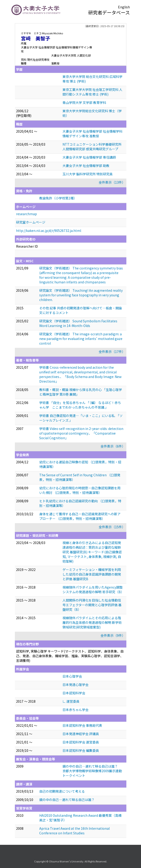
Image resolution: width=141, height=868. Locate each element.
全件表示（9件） (113, 635)
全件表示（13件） (112, 182)
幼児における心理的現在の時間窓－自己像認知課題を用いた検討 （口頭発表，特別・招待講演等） (80, 490)
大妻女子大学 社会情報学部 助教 (86, 166)
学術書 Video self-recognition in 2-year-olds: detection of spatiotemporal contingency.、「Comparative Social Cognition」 (81, 433)
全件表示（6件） (113, 446)
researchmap (26, 214)
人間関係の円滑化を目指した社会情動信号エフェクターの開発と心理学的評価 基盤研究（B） (92, 605)
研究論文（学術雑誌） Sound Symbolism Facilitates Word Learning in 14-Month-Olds (78, 323)
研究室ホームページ (31, 222)
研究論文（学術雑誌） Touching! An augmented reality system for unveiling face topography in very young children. (81, 295)
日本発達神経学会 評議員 (81, 734)
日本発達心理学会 (75, 685)
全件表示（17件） (112, 352)
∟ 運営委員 (71, 701)
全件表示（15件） (112, 527)
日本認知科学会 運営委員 (81, 742)
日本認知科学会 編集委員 (81, 750)
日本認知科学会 (74, 693)
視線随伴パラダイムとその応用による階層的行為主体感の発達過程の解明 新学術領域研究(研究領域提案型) (92, 622)
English (124, 7)
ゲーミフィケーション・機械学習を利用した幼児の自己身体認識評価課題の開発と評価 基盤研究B (92, 574)
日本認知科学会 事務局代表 (82, 725)
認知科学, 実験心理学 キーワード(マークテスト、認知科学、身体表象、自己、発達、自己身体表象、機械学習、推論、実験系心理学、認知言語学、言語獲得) (70, 656)
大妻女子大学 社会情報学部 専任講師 (89, 157)
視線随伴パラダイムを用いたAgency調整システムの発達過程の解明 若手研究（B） (93, 589)
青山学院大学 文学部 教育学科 (84, 102)
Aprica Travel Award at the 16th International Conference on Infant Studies (74, 831)
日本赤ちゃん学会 (75, 710)
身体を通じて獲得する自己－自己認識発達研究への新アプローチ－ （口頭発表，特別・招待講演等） (80, 516)
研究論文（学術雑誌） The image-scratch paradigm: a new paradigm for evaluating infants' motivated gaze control (81, 339)
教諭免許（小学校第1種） (58, 198)
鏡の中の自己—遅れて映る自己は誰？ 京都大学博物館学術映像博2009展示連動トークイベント (92, 771)
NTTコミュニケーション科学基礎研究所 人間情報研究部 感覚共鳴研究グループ (92, 147)
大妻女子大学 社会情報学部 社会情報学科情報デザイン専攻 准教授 (92, 134)
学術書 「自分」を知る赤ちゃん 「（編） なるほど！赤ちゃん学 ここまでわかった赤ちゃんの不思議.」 (80, 405)
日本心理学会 (72, 676)
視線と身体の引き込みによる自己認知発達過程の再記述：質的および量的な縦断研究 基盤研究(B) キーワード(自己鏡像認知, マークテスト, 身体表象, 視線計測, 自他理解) (92, 552)
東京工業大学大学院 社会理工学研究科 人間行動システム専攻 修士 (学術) (92, 92)
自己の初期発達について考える (62, 791)
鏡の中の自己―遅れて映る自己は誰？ (67, 800)
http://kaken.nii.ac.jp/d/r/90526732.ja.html (49, 231)
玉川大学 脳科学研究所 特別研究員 (88, 174)
